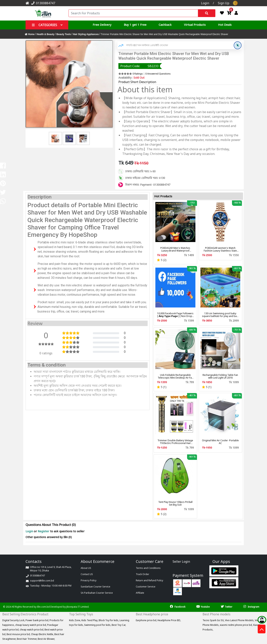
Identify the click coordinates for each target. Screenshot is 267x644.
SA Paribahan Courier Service (97, 593)
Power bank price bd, (38, 620)
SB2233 (153, 66)
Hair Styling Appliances (86, 34)
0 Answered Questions (158, 74)
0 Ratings (138, 74)
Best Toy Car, (119, 625)
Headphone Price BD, (169, 620)
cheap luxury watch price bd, (31, 625)
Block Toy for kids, (109, 620)
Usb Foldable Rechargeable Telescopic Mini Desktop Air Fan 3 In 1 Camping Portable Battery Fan (175, 376)
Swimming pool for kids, (98, 625)
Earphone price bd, (147, 620)
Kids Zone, (75, 620)
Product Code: (130, 66)
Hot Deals (225, 25)
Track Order (142, 574)
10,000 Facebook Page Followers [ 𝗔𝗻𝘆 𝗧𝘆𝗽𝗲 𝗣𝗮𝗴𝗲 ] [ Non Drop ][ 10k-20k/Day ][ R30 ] (175, 315)
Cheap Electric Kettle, (43, 634)
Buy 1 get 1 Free (135, 25)
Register (44, 531)
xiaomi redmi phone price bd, (236, 625)
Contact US (87, 574)
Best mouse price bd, (19, 634)
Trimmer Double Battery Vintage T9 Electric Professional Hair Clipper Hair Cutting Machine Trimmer (175, 442)
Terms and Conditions (148, 568)
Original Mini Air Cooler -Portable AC (220, 442)
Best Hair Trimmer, (27, 639)
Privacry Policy (89, 580)
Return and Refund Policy (149, 580)
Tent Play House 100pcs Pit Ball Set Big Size (175, 503)
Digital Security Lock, (14, 620)
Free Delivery (102, 25)
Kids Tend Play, (90, 620)
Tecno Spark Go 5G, (214, 620)
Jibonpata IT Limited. (78, 607)
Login (30, 531)
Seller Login (181, 562)
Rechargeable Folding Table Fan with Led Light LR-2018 (220, 376)
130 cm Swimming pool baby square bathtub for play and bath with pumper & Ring (220, 315)
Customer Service (146, 587)
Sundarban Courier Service (95, 587)
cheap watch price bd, (32, 630)
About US (86, 568)
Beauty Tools (64, 34)
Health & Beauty (45, 34)
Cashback (165, 25)
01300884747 (42, 3)
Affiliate (140, 593)
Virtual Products (195, 25)
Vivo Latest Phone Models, (240, 620)
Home (30, 34)
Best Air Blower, (46, 639)
